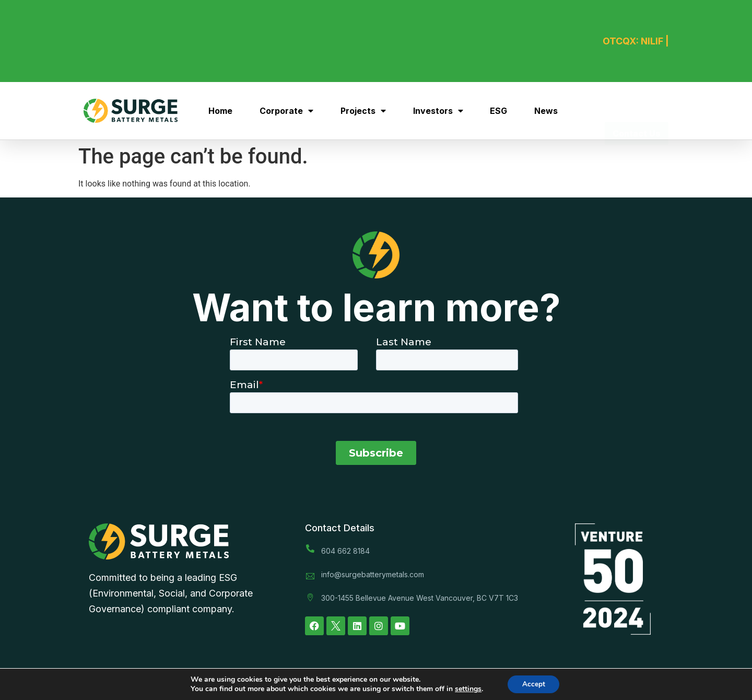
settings (467, 689)
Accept (534, 684)
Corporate (286, 111)
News (546, 111)
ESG (498, 111)
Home (220, 111)
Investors (438, 111)
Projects (363, 111)
